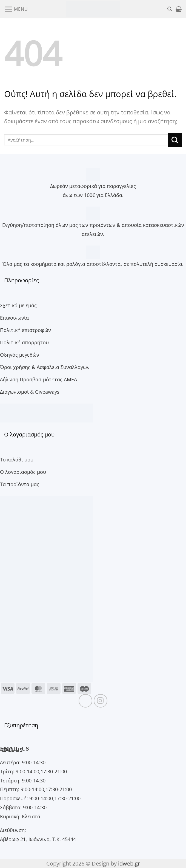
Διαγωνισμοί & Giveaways (30, 392)
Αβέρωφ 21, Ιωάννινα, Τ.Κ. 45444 (38, 839)
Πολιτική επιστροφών (25, 330)
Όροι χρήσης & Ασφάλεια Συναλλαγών (45, 367)
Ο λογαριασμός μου (23, 472)
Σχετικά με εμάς (18, 305)
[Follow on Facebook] (85, 701)
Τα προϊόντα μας (20, 484)
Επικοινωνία (14, 318)
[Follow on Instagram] (101, 701)
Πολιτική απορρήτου (24, 342)
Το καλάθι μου (17, 459)
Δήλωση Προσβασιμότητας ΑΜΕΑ (38, 379)
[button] (16, 9)
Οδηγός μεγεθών (20, 355)
